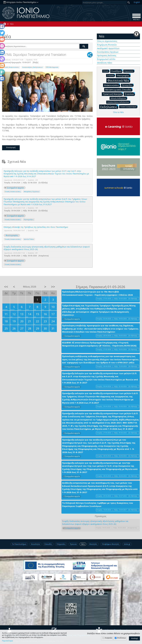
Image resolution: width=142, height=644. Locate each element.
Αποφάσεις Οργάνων (32, 191)
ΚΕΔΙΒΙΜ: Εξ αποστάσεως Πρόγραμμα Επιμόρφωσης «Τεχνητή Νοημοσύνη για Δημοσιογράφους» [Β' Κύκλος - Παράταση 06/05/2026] (99, 344)
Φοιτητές (93, 544)
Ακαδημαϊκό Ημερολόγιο (108, 48)
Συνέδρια (117, 71)
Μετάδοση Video (105, 63)
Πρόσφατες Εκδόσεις (107, 56)
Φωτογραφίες (12, 235)
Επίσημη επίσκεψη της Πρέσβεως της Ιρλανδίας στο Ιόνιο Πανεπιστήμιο (36, 227)
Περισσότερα (7, 641)
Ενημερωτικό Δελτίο (106, 59)
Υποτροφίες (124, 75)
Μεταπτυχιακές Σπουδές (119, 90)
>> (53, 287)
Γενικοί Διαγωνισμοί (129, 107)
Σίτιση (106, 71)
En (137, 2)
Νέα (12, 24)
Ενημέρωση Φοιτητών (107, 45)
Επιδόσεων (121, 638)
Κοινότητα (35, 544)
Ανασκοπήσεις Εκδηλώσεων (32, 67)
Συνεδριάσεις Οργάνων (108, 52)
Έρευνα (73, 544)
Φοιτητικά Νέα (119, 80)
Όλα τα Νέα (118, 112)
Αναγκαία (108, 638)
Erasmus (130, 94)
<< (6, 287)
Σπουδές (48, 544)
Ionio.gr (127, 544)
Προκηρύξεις (29, 219)
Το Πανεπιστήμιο (19, 544)
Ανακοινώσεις (112, 85)
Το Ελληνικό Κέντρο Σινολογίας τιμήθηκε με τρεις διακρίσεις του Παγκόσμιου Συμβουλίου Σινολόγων (98, 504)
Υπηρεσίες (61, 544)
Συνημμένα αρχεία (15, 188)
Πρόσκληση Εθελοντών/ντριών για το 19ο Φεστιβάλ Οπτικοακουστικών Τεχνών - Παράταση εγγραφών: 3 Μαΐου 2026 (97, 293)
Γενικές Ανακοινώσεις (11, 67)
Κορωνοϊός (129, 71)
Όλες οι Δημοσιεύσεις (107, 41)
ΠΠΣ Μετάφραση (52, 67)
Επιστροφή (11, 147)
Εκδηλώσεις (109, 107)
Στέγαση (111, 75)
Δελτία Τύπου (29, 239)
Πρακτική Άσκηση (113, 94)
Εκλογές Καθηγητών (119, 98)
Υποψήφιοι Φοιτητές (111, 544)
